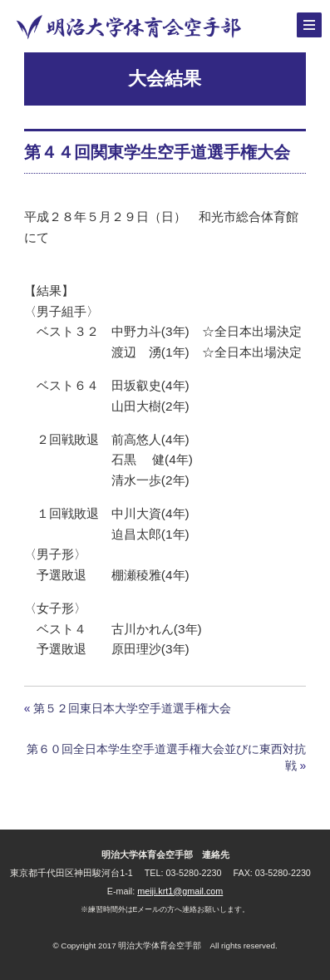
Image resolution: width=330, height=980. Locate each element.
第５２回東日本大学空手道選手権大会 (132, 708)
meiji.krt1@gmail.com (180, 891)
